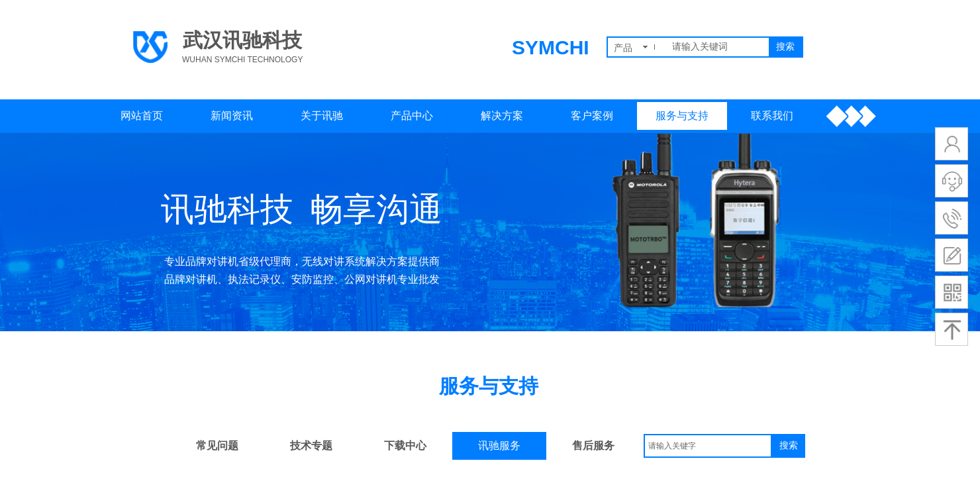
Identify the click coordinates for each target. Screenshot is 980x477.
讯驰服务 (499, 446)
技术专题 (311, 446)
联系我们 (772, 116)
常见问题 (217, 446)
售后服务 (593, 446)
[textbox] (718, 47)
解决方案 (502, 116)
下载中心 (405, 446)
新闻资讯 (232, 116)
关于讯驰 (322, 116)
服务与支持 (682, 116)
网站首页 (142, 116)
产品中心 (412, 116)
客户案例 (592, 116)
